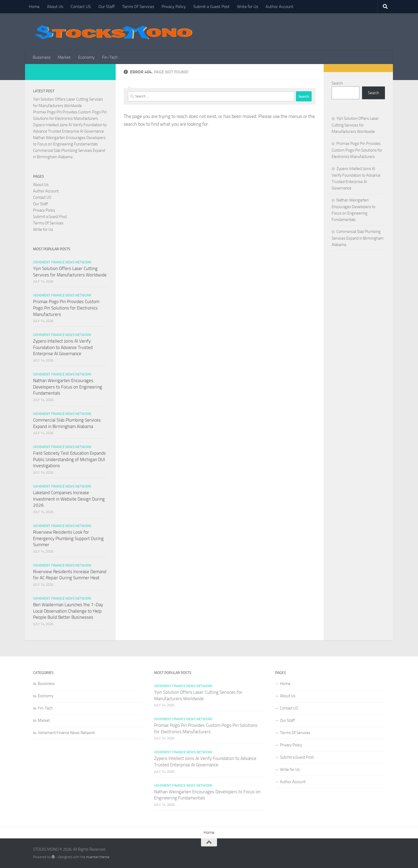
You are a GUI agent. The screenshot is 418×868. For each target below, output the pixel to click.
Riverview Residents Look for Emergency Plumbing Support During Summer (68, 538)
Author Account (280, 7)
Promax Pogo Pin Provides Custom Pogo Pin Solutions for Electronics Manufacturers (66, 308)
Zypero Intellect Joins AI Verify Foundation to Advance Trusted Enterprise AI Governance (63, 347)
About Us (55, 7)
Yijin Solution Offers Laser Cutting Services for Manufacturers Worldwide (355, 125)
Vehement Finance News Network (62, 262)
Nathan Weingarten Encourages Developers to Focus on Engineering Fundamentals (68, 387)
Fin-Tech (110, 57)
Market (64, 57)
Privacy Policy (174, 7)
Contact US (81, 7)
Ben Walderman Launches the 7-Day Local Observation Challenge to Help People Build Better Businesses (68, 611)
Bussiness (42, 57)
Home (34, 7)
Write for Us (248, 7)
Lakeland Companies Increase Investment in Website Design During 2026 (69, 499)
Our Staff (106, 7)
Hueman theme (98, 857)
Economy (86, 57)
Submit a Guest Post (211, 7)
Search (337, 83)
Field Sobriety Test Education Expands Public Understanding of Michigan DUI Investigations (69, 459)
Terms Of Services (138, 7)
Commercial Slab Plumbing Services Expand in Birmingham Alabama (358, 238)
